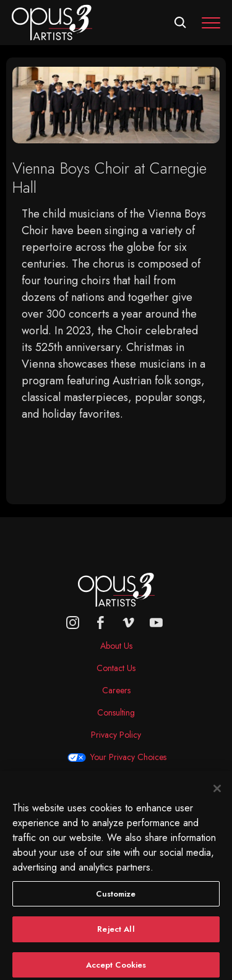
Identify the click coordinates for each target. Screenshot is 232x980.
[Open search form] (180, 23)
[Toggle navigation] (211, 23)
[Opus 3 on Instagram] (73, 623)
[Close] (217, 795)
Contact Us (116, 668)
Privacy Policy (116, 735)
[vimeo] (128, 623)
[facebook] (101, 623)
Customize (116, 900)
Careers (116, 690)
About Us (116, 646)
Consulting (116, 712)
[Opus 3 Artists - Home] (52, 22)
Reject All (116, 936)
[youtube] (156, 623)
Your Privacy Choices (128, 757)
